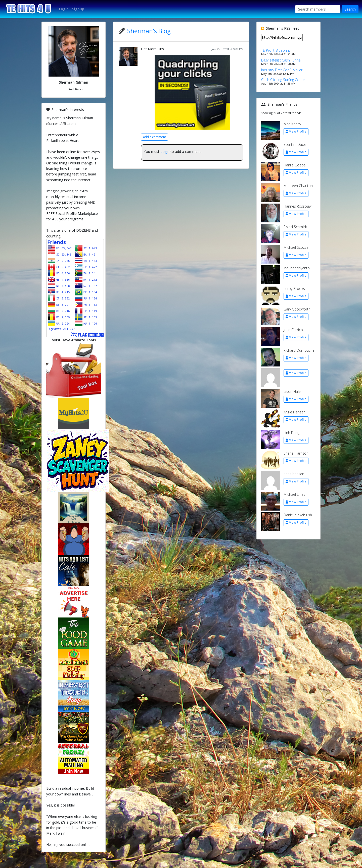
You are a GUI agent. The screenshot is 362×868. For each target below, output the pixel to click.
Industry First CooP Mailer (282, 70)
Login (165, 151)
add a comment (154, 137)
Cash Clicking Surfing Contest (284, 80)
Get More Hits (152, 49)
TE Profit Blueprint (276, 50)
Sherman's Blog (149, 31)
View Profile (296, 131)
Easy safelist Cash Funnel (281, 60)
